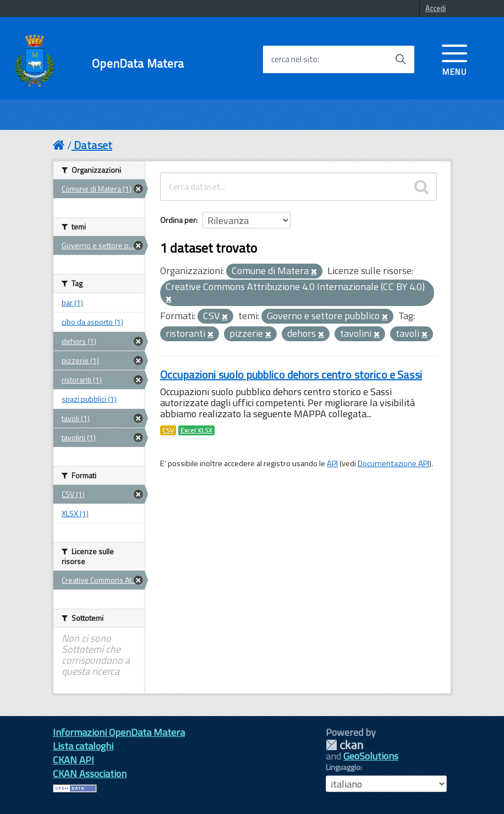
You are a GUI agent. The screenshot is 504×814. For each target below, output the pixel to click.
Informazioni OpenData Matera (119, 732)
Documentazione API (393, 463)
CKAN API (73, 760)
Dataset (93, 145)
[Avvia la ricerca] (401, 59)
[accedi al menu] (454, 59)
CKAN (344, 745)
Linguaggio (343, 767)
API (332, 463)
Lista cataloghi (83, 746)
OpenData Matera (138, 64)
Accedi (435, 8)
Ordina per (178, 220)
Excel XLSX (196, 430)
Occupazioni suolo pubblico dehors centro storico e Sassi (291, 375)
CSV (168, 430)
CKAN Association (90, 774)
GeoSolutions (371, 756)
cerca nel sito (294, 59)
